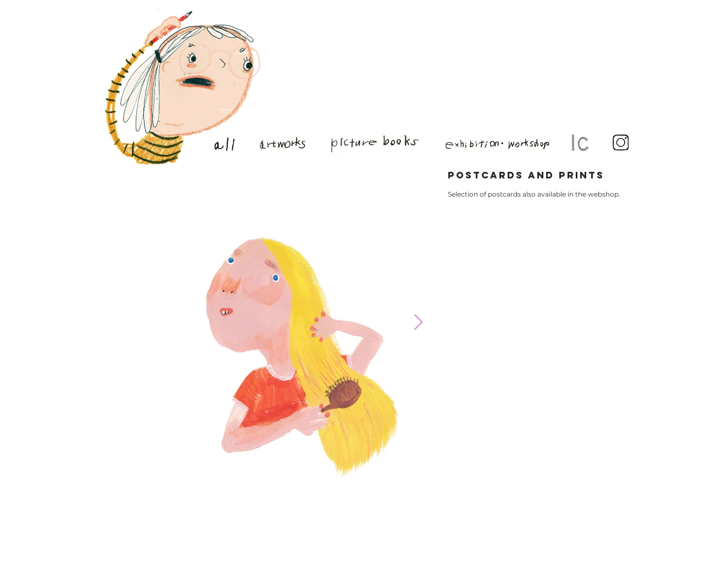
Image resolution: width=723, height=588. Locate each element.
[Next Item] (418, 323)
